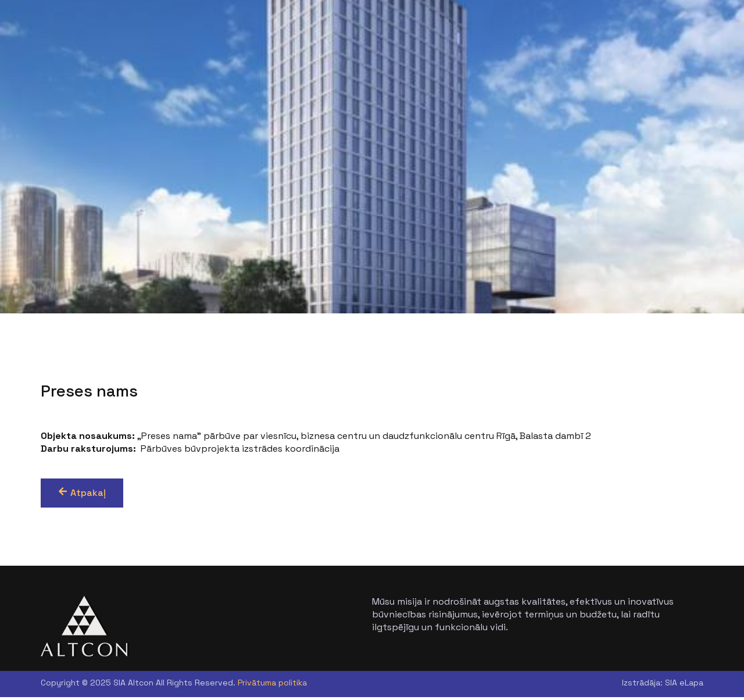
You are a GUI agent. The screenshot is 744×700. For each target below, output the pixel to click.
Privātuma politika (272, 685)
